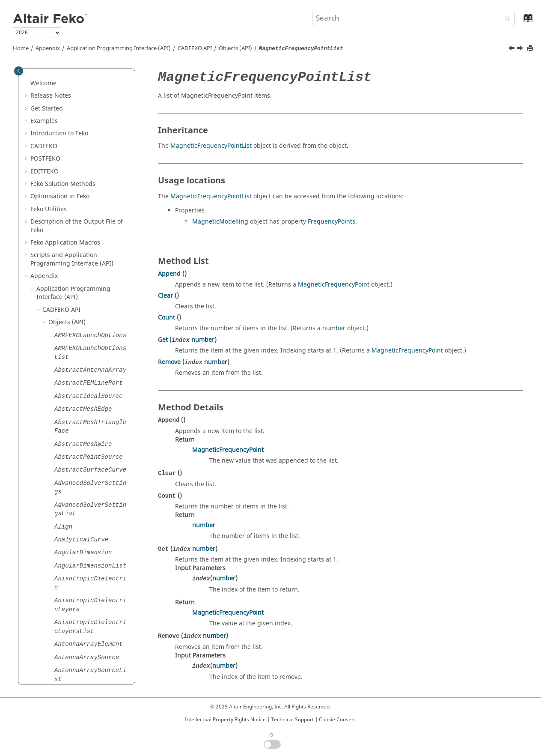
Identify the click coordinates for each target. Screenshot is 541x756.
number (334, 328)
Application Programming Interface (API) (119, 48)
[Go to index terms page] (519, 22)
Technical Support (292, 720)
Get (163, 340)
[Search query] (413, 18)
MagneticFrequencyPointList (211, 146)
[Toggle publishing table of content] (19, 71)
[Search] (505, 19)
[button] (51, 79)
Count (166, 318)
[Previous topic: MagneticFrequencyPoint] (512, 49)
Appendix (48, 48)
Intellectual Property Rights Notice (225, 720)
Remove (169, 362)
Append (169, 274)
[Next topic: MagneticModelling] (521, 49)
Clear (165, 296)
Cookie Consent (337, 720)
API (195, 48)
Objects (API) (235, 48)
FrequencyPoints (331, 222)
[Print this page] (531, 49)
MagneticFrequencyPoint (334, 285)
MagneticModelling (220, 222)
